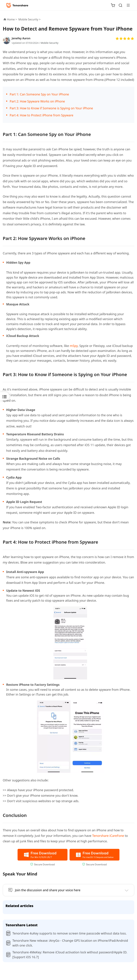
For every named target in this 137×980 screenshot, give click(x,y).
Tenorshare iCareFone (108, 836)
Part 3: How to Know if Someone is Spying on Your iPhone (51, 108)
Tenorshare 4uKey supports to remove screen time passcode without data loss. (70, 933)
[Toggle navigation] (127, 5)
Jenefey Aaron (21, 38)
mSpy (74, 346)
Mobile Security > (30, 19)
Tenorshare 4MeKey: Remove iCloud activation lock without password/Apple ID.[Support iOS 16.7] (70, 955)
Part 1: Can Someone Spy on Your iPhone (39, 94)
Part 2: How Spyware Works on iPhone (37, 101)
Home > (12, 19)
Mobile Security (49, 43)
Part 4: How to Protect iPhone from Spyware (41, 115)
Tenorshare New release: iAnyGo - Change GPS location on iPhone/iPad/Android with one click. (70, 943)
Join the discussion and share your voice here (48, 890)
